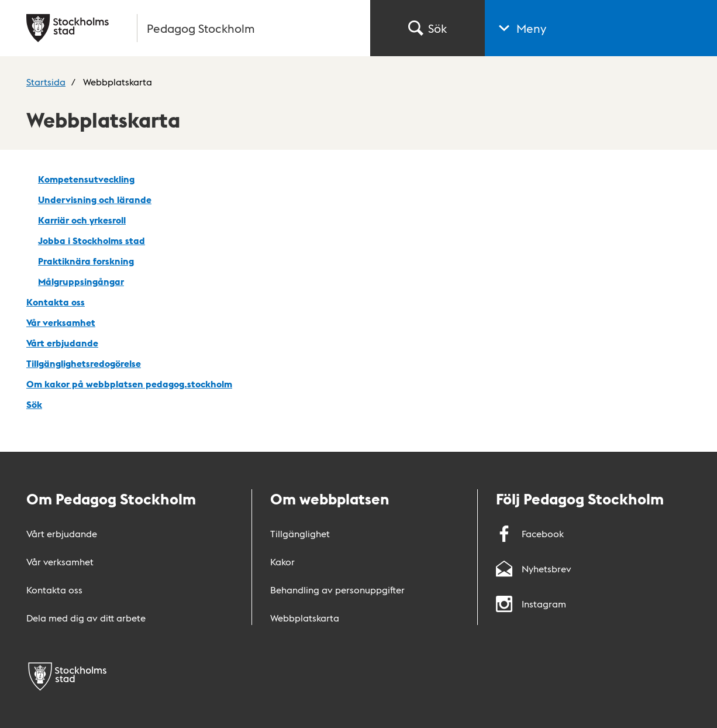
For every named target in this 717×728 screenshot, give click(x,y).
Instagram (531, 604)
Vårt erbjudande (62, 533)
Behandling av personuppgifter (337, 590)
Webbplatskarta (305, 618)
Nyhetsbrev (534, 569)
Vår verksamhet (60, 562)
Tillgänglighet (300, 533)
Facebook (530, 533)
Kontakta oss (54, 590)
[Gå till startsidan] (191, 28)
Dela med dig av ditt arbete (86, 618)
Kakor (282, 562)
